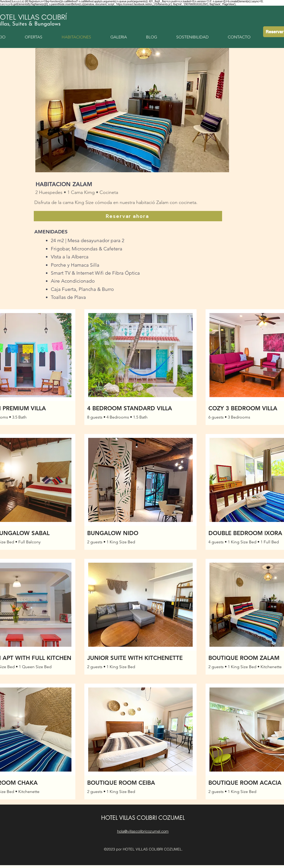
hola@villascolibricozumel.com (143, 831)
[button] (132, 110)
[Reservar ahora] (128, 216)
